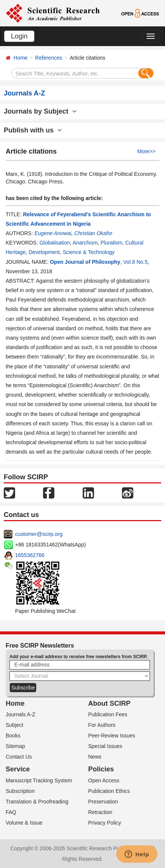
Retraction (100, 812)
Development (44, 252)
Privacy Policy (105, 823)
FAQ (11, 812)
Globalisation (55, 243)
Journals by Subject (40, 111)
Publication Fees (108, 714)
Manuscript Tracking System (39, 780)
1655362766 (30, 555)
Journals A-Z (21, 714)
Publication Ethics (109, 791)
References (49, 58)
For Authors (102, 725)
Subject (15, 725)
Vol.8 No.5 (135, 262)
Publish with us (33, 130)
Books (13, 736)
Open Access (104, 780)
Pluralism (111, 243)
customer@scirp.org (39, 534)
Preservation (103, 802)
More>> (146, 151)
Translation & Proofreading (37, 802)
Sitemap (15, 746)
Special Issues (105, 746)
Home (21, 58)
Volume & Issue (24, 823)
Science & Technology (89, 252)
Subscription (20, 791)
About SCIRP (109, 703)
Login (19, 36)
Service (18, 769)
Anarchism (85, 243)
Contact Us (19, 757)
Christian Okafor (93, 233)
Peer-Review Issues (112, 736)
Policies (101, 769)
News (95, 757)
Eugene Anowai (53, 233)
